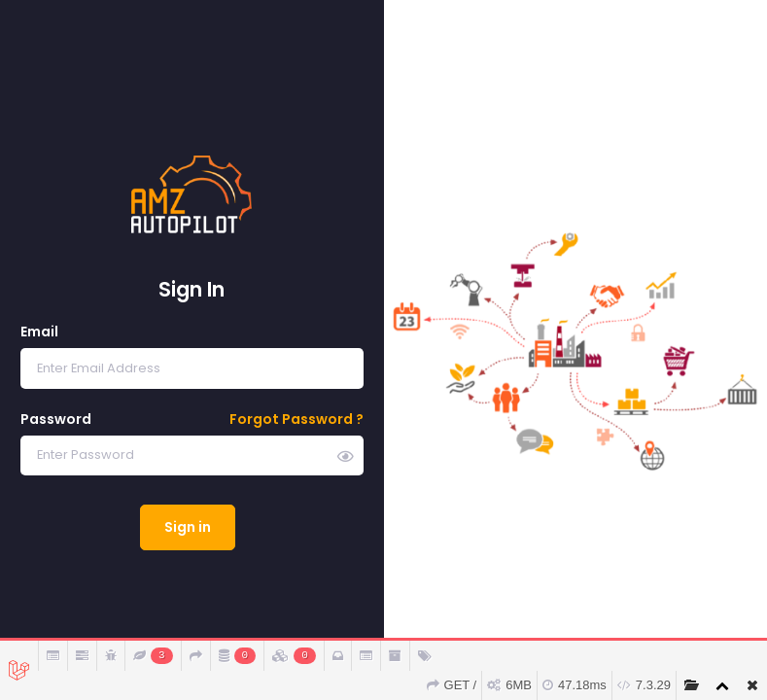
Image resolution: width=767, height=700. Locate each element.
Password (56, 419)
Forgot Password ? (296, 419)
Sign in (188, 527)
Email (39, 332)
